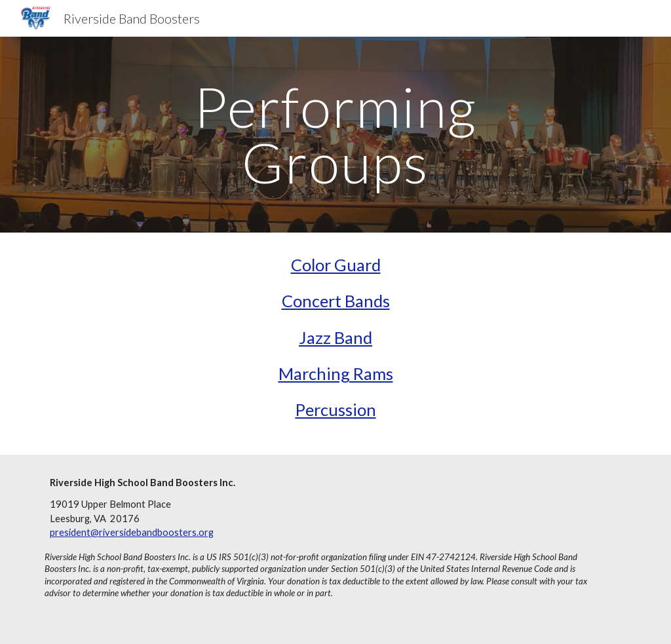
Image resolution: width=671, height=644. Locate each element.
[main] (335, 135)
